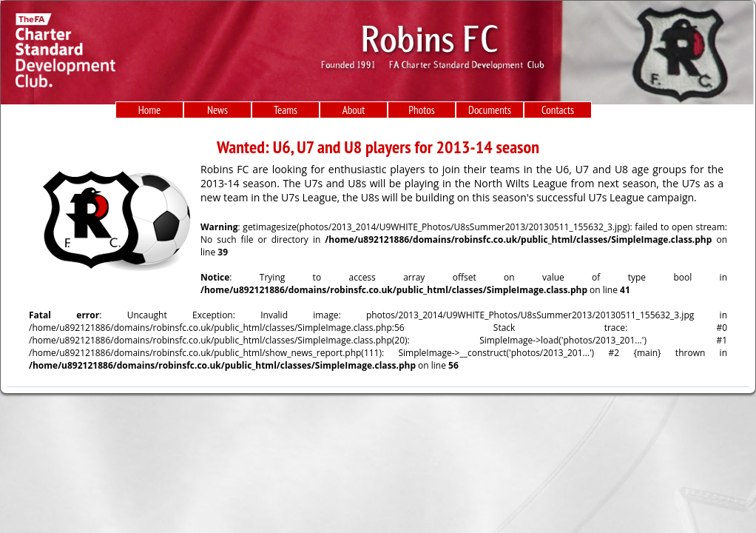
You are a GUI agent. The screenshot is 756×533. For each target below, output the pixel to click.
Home (149, 110)
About (354, 110)
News (217, 110)
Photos (421, 110)
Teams (286, 110)
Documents (490, 110)
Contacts (558, 110)
